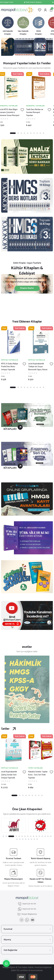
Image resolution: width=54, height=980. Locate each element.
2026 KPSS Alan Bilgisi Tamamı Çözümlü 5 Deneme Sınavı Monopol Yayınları (11, 113)
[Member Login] (45, 10)
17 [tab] (17, 839)
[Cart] (51, 10)
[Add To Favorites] (24, 110)
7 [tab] (34, 133)
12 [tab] (39, 836)
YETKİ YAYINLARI (35, 768)
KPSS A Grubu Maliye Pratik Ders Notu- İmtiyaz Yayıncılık (10, 367)
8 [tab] (37, 133)
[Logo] (17, 10)
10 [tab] (43, 133)
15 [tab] (48, 836)
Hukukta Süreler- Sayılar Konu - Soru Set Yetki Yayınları (38, 775)
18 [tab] (20, 839)
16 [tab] (51, 836)
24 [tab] (37, 839)
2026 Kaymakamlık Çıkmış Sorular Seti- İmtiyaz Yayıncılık (9, 775)
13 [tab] (42, 836)
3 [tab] (21, 133)
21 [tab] (29, 839)
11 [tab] (36, 836)
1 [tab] (13, 133)
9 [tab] (40, 133)
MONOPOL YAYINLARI (10, 106)
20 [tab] (26, 839)
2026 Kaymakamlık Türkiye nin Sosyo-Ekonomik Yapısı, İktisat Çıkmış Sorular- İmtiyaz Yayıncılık (38, 367)
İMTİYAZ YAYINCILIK (10, 360)
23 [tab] (34, 839)
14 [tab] (45, 836)
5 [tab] (28, 133)
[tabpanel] (27, 47)
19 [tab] (23, 839)
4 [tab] (24, 133)
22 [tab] (31, 839)
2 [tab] (18, 133)
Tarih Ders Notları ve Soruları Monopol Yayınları (37, 113)
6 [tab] (31, 133)
